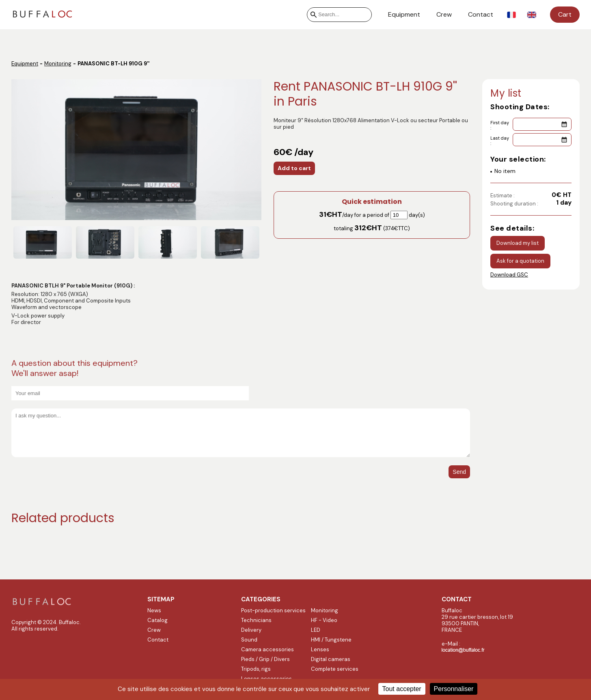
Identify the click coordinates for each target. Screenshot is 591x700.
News (154, 610)
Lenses (320, 649)
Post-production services (273, 610)
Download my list (518, 243)
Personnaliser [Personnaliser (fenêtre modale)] (454, 689)
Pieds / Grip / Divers (265, 659)
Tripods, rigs (256, 669)
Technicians (256, 620)
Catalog (157, 620)
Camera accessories (267, 649)
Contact (481, 15)
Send (459, 472)
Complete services (335, 669)
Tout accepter (402, 689)
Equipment (404, 15)
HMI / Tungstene (331, 640)
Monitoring (58, 64)
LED (316, 630)
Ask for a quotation (520, 261)
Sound (249, 640)
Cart (565, 14)
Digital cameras (331, 659)
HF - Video (324, 620)
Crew (444, 15)
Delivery (251, 630)
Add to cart (294, 168)
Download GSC (509, 275)
